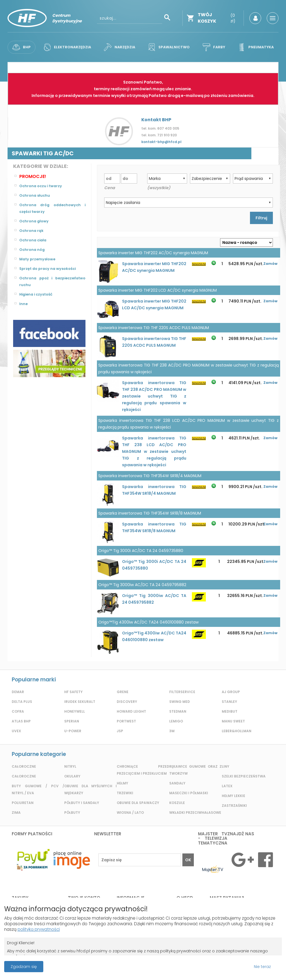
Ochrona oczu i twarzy (42, 186)
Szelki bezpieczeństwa (244, 776)
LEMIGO (176, 721)
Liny (226, 766)
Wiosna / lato (130, 813)
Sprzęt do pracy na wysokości (50, 269)
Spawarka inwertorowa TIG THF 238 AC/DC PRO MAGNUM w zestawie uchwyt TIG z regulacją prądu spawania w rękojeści (154, 396)
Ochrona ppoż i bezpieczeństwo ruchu (52, 282)
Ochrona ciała (34, 240)
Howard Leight (131, 711)
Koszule (177, 803)
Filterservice (182, 692)
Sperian (72, 721)
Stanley (229, 702)
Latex (227, 786)
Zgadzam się (24, 966)
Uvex (16, 731)
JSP (120, 731)
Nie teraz (262, 966)
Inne (24, 304)
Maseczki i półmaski (189, 793)
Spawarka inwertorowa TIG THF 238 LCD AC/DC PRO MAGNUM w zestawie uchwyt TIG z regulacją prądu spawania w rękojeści (154, 451)
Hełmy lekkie (233, 796)
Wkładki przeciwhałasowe (195, 813)
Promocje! (33, 176)
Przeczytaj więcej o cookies (233, 966)
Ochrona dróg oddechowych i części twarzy (52, 208)
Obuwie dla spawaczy (138, 803)
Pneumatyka (254, 47)
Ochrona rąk (32, 231)
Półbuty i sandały (82, 803)
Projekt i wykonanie (124, 963)
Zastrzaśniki (234, 806)
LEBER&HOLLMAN (237, 731)
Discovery (127, 702)
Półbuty (72, 813)
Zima (16, 813)
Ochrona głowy (35, 221)
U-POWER (73, 731)
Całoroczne (24, 766)
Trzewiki (125, 793)
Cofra (18, 711)
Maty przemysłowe (39, 259)
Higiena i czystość (38, 294)
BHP (22, 47)
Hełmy (122, 783)
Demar (18, 692)
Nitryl (70, 766)
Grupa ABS (162, 968)
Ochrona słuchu (35, 196)
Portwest (126, 721)
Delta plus (22, 702)
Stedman (178, 711)
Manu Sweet (233, 721)
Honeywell (75, 711)
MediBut (230, 711)
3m (172, 731)
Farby (213, 47)
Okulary (72, 776)
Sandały (177, 783)
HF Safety (73, 692)
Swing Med (180, 702)
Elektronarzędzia (67, 47)
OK (188, 860)
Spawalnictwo (169, 47)
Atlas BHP (21, 721)
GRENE (123, 692)
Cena (109, 188)
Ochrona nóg (33, 250)
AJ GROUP (231, 692)
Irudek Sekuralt (80, 702)
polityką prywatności (73, 928)
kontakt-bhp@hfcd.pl (161, 142)
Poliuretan (23, 803)
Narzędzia (119, 47)
